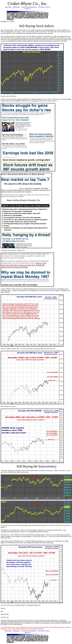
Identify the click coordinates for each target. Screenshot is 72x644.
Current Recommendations (29, 7)
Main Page (8, 7)
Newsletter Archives (44, 7)
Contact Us (28, 9)
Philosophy (16, 7)
